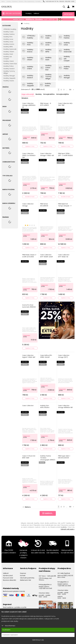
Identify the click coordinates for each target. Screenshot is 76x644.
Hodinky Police (9, 66)
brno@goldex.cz (63, 581)
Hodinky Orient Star (10, 64)
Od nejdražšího (49, 94)
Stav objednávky (29, 1)
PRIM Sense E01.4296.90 (44, 204)
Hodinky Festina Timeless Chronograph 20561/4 (46, 458)
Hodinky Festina (9, 34)
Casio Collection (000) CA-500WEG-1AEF (29, 155)
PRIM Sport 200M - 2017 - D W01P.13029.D (66, 154)
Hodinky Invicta (9, 44)
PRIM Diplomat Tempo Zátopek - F (65, 204)
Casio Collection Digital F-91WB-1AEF (29, 355)
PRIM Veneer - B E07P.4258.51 (46, 104)
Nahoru (27, 506)
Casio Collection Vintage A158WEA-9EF (66, 406)
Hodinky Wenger (9, 76)
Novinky (39, 94)
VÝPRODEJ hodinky (10, 29)
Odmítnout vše (38, 640)
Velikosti (36, 13)
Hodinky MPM (8, 47)
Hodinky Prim (8, 37)
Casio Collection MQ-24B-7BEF (66, 104)
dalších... (48, 512)
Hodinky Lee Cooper (8, 58)
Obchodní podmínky (27, 577)
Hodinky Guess (9, 81)
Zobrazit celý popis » (68, 528)
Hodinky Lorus (8, 39)
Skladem (25, 98)
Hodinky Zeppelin (9, 78)
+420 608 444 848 (64, 584)
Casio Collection (28, 405)
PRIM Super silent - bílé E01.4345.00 (65, 456)
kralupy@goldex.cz (45, 583)
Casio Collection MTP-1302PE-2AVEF (47, 255)
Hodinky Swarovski (10, 49)
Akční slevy (68, 14)
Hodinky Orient (9, 61)
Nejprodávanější (28, 94)
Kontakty (38, 1)
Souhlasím (6, 630)
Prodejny (29, 13)
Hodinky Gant (8, 54)
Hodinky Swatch (9, 69)
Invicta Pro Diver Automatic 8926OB (29, 305)
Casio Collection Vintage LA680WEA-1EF (29, 105)
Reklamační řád (25, 579)
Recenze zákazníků (9, 579)
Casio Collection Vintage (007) (64, 355)
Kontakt (23, 574)
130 (70, 90)
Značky (9, 1)
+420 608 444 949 (45, 587)
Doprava (15, 1)
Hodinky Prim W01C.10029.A (45, 406)
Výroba (21, 1)
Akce (3, 1)
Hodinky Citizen (9, 52)
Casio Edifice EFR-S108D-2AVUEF (46, 355)
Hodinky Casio (9, 32)
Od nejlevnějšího (62, 94)
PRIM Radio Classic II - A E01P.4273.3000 (30, 255)
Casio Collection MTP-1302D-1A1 (64, 255)
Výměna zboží (8, 574)
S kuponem (27, 137)
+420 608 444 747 (50, 1)
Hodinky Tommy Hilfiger (9, 72)
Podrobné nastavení (10, 635)
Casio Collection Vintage (28, 204)
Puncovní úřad (8, 577)
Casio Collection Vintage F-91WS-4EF (47, 154)
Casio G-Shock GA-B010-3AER (29, 456)
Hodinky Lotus (8, 42)
